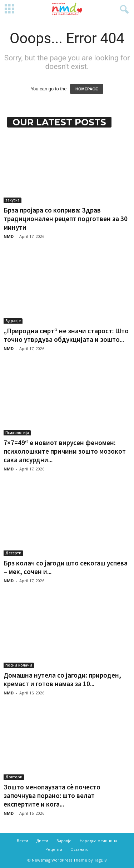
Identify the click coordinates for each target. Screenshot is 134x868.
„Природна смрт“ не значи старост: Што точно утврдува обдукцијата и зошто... (66, 335)
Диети (42, 841)
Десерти (13, 553)
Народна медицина (98, 841)
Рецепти (54, 849)
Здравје (13, 321)
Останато (80, 849)
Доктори (14, 777)
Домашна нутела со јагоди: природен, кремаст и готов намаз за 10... (62, 679)
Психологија (17, 433)
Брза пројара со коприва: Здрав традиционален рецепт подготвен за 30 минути (66, 219)
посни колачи (19, 665)
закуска (13, 200)
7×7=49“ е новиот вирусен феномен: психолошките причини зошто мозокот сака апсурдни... (65, 451)
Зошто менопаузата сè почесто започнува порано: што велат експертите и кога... (52, 795)
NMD (9, 236)
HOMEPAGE (87, 89)
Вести (23, 841)
